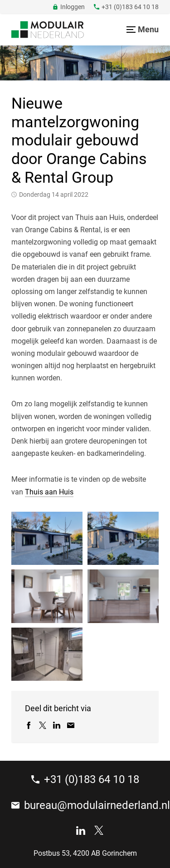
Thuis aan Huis (49, 492)
